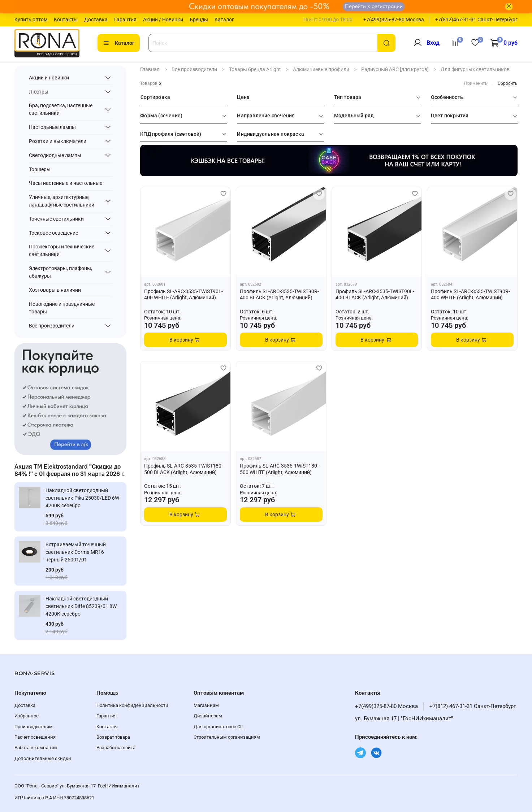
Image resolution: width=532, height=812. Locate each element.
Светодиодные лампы (55, 155)
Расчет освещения (35, 737)
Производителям (34, 727)
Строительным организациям (227, 737)
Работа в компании (36, 748)
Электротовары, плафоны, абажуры (60, 272)
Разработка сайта (116, 748)
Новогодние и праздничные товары (62, 308)
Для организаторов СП (219, 727)
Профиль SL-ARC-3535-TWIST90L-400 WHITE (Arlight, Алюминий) (183, 295)
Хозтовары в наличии (55, 290)
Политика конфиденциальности (132, 705)
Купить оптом (31, 19)
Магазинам (206, 705)
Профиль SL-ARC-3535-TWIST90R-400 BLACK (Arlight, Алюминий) (279, 295)
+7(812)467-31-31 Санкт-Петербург (476, 19)
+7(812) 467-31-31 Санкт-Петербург (473, 706)
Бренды (199, 19)
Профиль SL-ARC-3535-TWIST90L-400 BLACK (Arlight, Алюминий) (375, 295)
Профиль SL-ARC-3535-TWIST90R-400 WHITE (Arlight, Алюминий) (470, 295)
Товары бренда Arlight (255, 69)
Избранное (27, 716)
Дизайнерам (208, 716)
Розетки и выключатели (58, 141)
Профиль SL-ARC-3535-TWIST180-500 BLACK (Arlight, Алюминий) (183, 469)
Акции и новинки (49, 78)
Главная (150, 69)
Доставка (96, 19)
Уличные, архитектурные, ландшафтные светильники (62, 201)
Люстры (39, 92)
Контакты (66, 19)
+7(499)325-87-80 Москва (394, 19)
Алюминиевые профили (321, 69)
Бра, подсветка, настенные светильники (61, 109)
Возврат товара (113, 737)
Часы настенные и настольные (66, 183)
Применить (476, 83)
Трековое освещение (53, 233)
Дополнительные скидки (43, 758)
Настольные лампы (52, 127)
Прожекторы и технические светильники (62, 250)
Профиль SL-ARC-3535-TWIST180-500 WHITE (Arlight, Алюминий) (279, 469)
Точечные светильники (56, 219)
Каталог (224, 19)
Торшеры (40, 169)
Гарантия (125, 19)
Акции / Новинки (163, 19)
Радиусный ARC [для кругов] (395, 69)
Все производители (194, 69)
